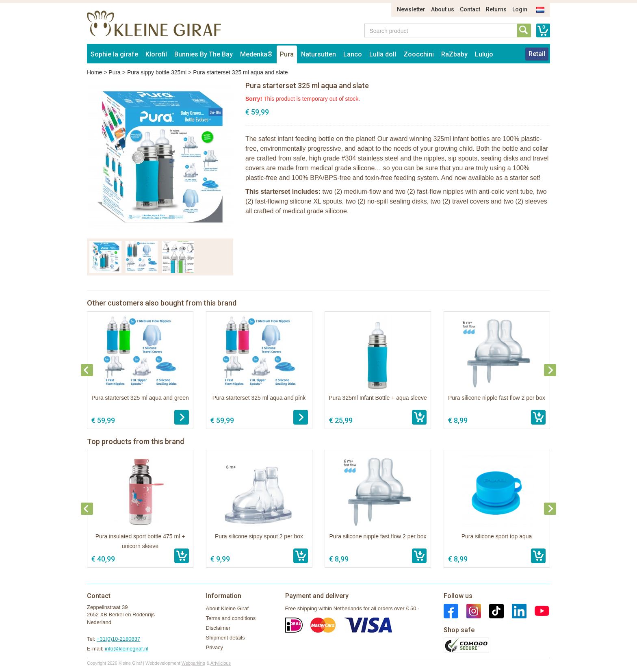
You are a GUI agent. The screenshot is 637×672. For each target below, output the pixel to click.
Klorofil (156, 54)
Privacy (215, 647)
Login (520, 9)
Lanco (353, 54)
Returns (496, 9)
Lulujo (484, 54)
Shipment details (225, 638)
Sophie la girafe (114, 54)
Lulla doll (383, 54)
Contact (470, 9)
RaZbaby (454, 54)
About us (443, 9)
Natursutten (318, 54)
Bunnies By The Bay (204, 54)
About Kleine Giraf (227, 608)
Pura (287, 54)
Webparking (194, 663)
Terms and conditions (231, 618)
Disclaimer (218, 628)
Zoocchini (419, 54)
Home (94, 72)
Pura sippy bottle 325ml (157, 72)
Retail (537, 54)
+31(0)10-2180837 (118, 639)
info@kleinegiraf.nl (127, 649)
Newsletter (411, 9)
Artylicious (221, 663)
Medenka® (256, 54)
